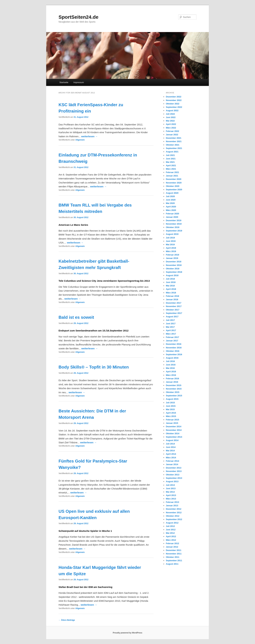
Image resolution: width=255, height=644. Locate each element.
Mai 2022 (170, 121)
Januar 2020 (172, 217)
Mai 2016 (170, 368)
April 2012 (171, 536)
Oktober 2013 (173, 475)
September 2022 (174, 107)
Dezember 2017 (174, 303)
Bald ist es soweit (76, 317)
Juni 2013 (171, 488)
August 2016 (172, 358)
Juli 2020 (170, 196)
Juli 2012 (170, 526)
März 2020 (171, 210)
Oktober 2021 (173, 145)
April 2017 (171, 330)
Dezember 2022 (174, 97)
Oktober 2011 (173, 557)
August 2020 (172, 193)
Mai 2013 (170, 492)
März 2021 (171, 169)
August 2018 (172, 275)
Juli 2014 (170, 444)
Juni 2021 (171, 159)
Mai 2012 (170, 533)
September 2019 (174, 231)
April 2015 (171, 413)
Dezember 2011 (174, 550)
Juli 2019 (170, 238)
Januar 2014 (172, 464)
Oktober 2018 (173, 269)
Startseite (64, 82)
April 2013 (171, 495)
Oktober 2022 (173, 104)
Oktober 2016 (173, 351)
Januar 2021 (172, 176)
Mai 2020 (170, 203)
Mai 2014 (170, 451)
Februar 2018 (172, 296)
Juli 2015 (170, 403)
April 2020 (171, 207)
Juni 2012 (171, 530)
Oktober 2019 (173, 227)
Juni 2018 (171, 282)
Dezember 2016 (174, 344)
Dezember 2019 (174, 220)
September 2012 (174, 519)
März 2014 (171, 458)
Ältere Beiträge (67, 620)
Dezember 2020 (174, 179)
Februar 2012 (172, 543)
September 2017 (174, 313)
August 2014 (172, 440)
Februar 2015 (172, 420)
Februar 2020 (172, 214)
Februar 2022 (172, 131)
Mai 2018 (170, 286)
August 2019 (172, 234)
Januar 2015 (172, 423)
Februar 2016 (172, 379)
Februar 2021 (172, 172)
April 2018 (171, 289)
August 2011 (172, 564)
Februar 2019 (172, 255)
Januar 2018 (172, 299)
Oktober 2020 (173, 186)
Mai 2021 (170, 162)
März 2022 (171, 128)
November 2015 (174, 389)
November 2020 (174, 183)
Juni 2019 (171, 241)
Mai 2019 (170, 245)
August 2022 (172, 111)
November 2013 (174, 471)
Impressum (79, 82)
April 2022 (171, 124)
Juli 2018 (170, 279)
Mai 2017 (170, 327)
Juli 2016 (170, 361)
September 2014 (174, 437)
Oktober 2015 (173, 392)
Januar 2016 (172, 382)
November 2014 (174, 430)
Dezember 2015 (174, 385)
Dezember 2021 (174, 138)
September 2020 (174, 190)
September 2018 (174, 272)
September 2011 (174, 560)
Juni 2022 (171, 117)
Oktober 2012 (173, 516)
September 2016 (174, 354)
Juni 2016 (171, 365)
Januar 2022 (172, 135)
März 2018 (171, 293)
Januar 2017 (172, 341)
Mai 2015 (170, 409)
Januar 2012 (172, 547)
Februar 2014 (172, 461)
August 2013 (172, 481)
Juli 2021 (170, 155)
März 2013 (171, 499)
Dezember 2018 (174, 262)
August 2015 (172, 399)
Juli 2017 (170, 320)
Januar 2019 (172, 258)
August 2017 (172, 317)
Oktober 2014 (173, 433)
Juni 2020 (171, 200)
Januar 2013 (172, 506)
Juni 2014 (171, 447)
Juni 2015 (171, 406)
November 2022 (174, 100)
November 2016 (174, 348)
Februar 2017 (172, 337)
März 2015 (171, 416)
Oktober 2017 (173, 310)
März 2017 (171, 334)
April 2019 (171, 248)
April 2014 (171, 454)
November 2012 (174, 513)
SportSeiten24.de (78, 17)
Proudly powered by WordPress (127, 633)
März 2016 (171, 375)
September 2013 (174, 478)
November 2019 (174, 224)
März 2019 (171, 251)
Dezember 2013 (174, 468)
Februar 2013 (172, 502)
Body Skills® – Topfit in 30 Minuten (94, 367)
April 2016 (171, 372)
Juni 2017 (171, 324)
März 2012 (171, 540)
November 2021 (174, 141)
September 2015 (174, 396)
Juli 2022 (170, 114)
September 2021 (174, 148)
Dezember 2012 (174, 509)
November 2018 (174, 265)
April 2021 (171, 165)
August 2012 (172, 523)
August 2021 (172, 152)
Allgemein (80, 140)
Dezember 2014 (174, 426)
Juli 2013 (170, 485)
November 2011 (174, 554)
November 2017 (174, 306)
